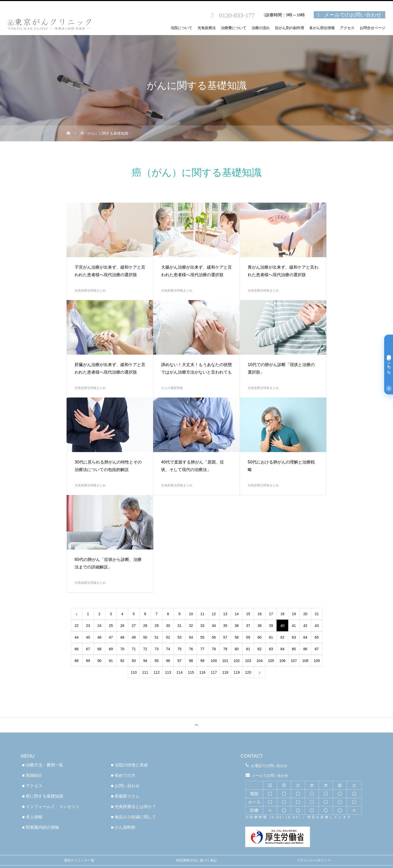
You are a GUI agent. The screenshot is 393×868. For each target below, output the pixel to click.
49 (134, 637)
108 (305, 661)
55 (202, 637)
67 (88, 649)
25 (111, 626)
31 (180, 626)
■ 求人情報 (32, 817)
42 (305, 626)
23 (88, 626)
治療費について (234, 28)
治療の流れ (261, 28)
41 (294, 626)
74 (168, 649)
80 (237, 649)
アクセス (347, 28)
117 (214, 672)
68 (100, 649)
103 (248, 661)
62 (283, 637)
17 (271, 614)
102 (237, 661)
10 (191, 614)
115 (191, 672)
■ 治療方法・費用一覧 (43, 765)
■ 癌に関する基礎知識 (43, 796)
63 (294, 637)
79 (225, 649)
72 (145, 649)
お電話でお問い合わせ (269, 766)
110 (134, 672)
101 (225, 661)
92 (122, 661)
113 (168, 672)
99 (202, 661)
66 (77, 649)
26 (122, 626)
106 (282, 661)
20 (305, 614)
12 (214, 614)
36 (237, 626)
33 (202, 626)
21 (317, 614)
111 (145, 672)
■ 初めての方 (123, 775)
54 (191, 637)
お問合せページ (372, 28)
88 (77, 661)
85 (294, 649)
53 (180, 637)
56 (214, 637)
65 (317, 637)
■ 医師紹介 (32, 775)
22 (77, 626)
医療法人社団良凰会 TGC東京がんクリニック (197, 740)
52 (168, 637)
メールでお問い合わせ (270, 776)
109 (317, 661)
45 (88, 637)
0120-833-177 (237, 15)
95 (157, 661)
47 (111, 637)
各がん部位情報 (322, 28)
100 (214, 661)
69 (111, 649)
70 (122, 649)
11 (202, 614)
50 (145, 637)
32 (191, 626)
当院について (181, 28)
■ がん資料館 (123, 827)
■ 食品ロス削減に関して (134, 817)
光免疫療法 (207, 28)
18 (283, 614)
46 (100, 637)
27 (134, 626)
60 (260, 637)
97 (180, 661)
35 (225, 626)
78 (214, 649)
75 (180, 649)
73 (157, 649)
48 (122, 637)
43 (317, 626)
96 (168, 661)
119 (237, 672)
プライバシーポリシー (314, 860)
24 (100, 626)
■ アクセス (32, 786)
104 (260, 661)
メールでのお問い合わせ (353, 15)
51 (157, 637)
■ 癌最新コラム (125, 796)
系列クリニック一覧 (79, 860)
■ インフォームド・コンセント (51, 807)
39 (271, 626)
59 (248, 637)
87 (317, 649)
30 (168, 626)
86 (305, 649)
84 (283, 649)
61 (271, 637)
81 (248, 649)
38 (260, 626)
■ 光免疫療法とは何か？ (134, 807)
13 (225, 614)
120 (248, 672)
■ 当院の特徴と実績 (129, 765)
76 (191, 649)
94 (145, 661)
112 (157, 672)
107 (294, 661)
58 (237, 637)
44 (77, 637)
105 (271, 661)
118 (225, 672)
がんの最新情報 (172, 388)
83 (271, 649)
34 (214, 626)
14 (237, 614)
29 (157, 626)
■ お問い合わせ (125, 786)
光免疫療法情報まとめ (90, 290)
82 (260, 649)
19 (294, 614)
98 (191, 661)
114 (179, 672)
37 (248, 626)
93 (134, 661)
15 (248, 614)
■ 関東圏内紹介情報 (41, 827)
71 (134, 649)
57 (225, 637)
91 (111, 661)
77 (202, 649)
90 (100, 661)
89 (88, 661)
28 (145, 626)
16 (260, 614)
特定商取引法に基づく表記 (197, 860)
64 (305, 637)
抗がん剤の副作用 (290, 28)
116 (202, 672)
